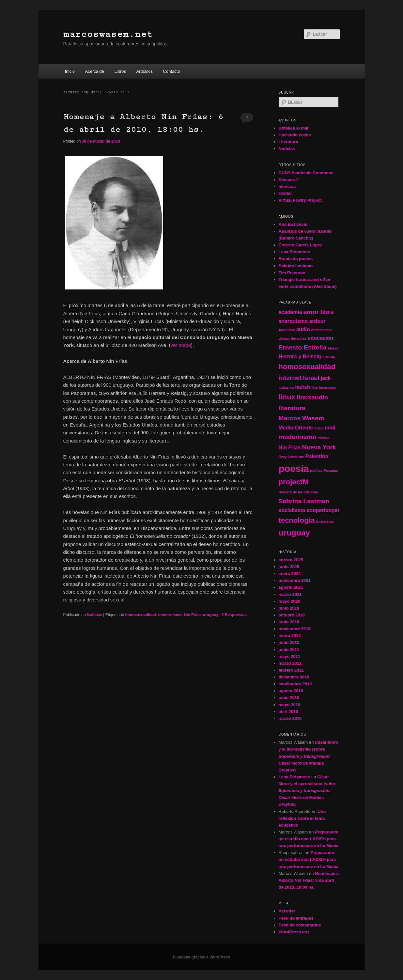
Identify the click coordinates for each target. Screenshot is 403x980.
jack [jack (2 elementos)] (326, 378)
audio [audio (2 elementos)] (303, 329)
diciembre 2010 (294, 677)
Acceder (287, 911)
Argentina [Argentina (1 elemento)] (287, 330)
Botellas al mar (294, 128)
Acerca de (95, 71)
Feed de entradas (296, 918)
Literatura (288, 142)
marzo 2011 (290, 663)
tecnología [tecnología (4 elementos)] (297, 520)
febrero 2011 (291, 670)
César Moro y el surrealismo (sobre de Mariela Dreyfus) (309, 756)
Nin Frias (192, 615)
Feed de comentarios (300, 925)
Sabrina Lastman (296, 266)
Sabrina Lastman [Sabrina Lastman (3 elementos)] (304, 501)
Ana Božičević (293, 224)
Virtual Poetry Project (300, 200)
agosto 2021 (291, 587)
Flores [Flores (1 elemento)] (333, 348)
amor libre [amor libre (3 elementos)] (319, 312)
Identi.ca (287, 187)
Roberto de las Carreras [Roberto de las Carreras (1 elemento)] (298, 492)
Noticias (94, 615)
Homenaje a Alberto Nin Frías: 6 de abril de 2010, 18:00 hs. (309, 880)
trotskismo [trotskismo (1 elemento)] (325, 521)
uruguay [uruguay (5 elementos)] (294, 533)
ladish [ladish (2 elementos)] (302, 387)
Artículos (145, 71)
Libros (120, 71)
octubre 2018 (292, 615)
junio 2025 (289, 567)
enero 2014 (290, 636)
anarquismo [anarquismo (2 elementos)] (293, 321)
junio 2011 (289, 650)
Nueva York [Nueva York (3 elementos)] (319, 447)
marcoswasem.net (108, 34)
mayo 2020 (290, 601)
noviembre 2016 (295, 629)
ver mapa (181, 345)
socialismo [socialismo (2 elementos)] (292, 510)
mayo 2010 (290, 705)
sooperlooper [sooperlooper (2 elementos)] (323, 510)
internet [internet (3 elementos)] (290, 378)
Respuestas (234, 615)
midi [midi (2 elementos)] (330, 428)
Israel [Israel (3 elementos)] (311, 378)
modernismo (170, 615)
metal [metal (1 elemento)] (319, 428)
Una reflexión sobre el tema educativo (302, 818)
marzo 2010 (290, 718)
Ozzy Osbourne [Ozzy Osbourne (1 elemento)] (291, 457)
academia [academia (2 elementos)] (290, 312)
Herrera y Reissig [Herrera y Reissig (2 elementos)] (300, 357)
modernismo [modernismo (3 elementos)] (298, 437)
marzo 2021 (290, 594)
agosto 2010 (291, 691)
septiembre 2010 (295, 684)
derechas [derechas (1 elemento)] (299, 338)
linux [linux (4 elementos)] (287, 397)
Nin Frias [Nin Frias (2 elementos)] (290, 448)
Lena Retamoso (294, 252)
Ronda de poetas (296, 259)
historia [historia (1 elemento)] (329, 357)
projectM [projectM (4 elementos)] (294, 482)
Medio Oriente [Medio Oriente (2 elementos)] (296, 428)
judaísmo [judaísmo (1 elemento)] (286, 387)
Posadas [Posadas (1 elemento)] (331, 471)
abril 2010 (288, 712)
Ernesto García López (301, 245)
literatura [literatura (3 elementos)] (292, 408)
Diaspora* (289, 180)
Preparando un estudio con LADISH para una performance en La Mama (309, 839)
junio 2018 (289, 622)
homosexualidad (140, 615)
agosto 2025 (291, 560)
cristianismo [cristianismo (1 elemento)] (322, 330)
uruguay (211, 615)
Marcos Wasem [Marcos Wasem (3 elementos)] (302, 418)
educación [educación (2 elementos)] (320, 338)
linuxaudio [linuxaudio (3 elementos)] (312, 397)
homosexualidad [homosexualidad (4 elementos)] (307, 367)
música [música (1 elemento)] (324, 438)
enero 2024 (290, 574)
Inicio (70, 71)
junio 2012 (289, 642)
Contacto (172, 71)
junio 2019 (289, 608)
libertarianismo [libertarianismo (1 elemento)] (324, 387)
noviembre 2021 (295, 580)
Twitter (286, 193)
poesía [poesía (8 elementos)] (294, 468)
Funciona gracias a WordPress (201, 957)
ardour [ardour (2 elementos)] (317, 321)
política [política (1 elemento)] (316, 471)
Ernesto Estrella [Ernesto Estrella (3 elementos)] (303, 347)
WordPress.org (294, 932)
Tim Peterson (292, 273)
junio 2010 (289, 698)
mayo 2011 (290, 656)
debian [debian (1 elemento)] (284, 338)
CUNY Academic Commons (306, 173)
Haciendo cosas (295, 135)
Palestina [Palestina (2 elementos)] (317, 456)
